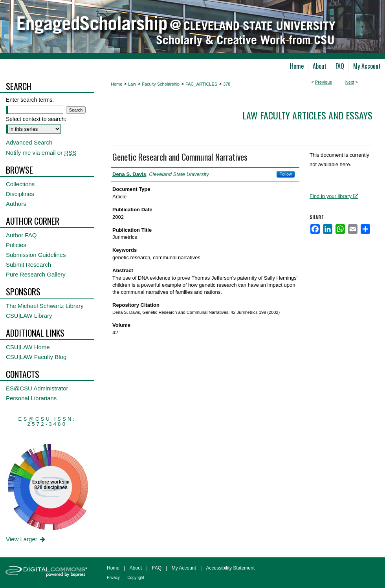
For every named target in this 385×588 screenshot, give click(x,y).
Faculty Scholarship (161, 84)
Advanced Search (29, 142)
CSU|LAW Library (29, 316)
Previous (324, 82)
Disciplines (20, 194)
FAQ (157, 568)
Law (132, 84)
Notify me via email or (41, 153)
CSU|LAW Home (28, 347)
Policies (16, 245)
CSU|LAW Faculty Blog (36, 357)
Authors (16, 204)
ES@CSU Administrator (37, 388)
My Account (184, 568)
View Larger (26, 539)
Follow (286, 174)
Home (116, 84)
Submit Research (28, 265)
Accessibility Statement (230, 568)
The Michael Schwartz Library (45, 306)
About (136, 568)
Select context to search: (36, 119)
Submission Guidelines (36, 255)
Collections (20, 184)
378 (227, 84)
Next (350, 82)
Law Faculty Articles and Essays (307, 115)
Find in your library (334, 196)
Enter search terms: (30, 100)
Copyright (136, 578)
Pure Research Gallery (36, 274)
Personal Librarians (31, 398)
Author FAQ (21, 235)
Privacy (113, 578)
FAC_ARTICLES (201, 84)
